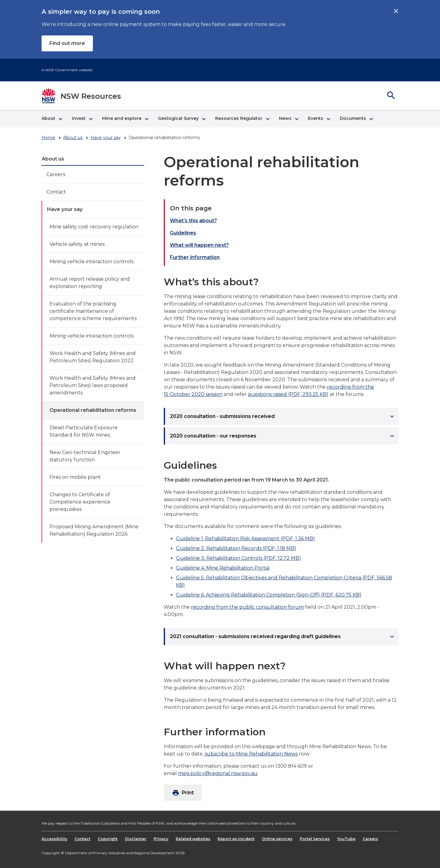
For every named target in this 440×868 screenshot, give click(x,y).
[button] (52, 119)
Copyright (108, 839)
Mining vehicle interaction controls (92, 262)
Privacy (161, 839)
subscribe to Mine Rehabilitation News (251, 754)
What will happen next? (199, 245)
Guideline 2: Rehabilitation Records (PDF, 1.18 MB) (236, 548)
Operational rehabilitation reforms (93, 410)
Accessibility (54, 839)
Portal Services (315, 839)
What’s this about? (193, 221)
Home (48, 138)
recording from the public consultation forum (247, 607)
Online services (277, 839)
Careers (56, 174)
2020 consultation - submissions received (283, 416)
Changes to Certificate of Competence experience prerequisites (80, 502)
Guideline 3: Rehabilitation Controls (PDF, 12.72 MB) (238, 558)
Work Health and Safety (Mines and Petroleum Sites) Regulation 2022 (93, 357)
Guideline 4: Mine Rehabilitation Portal (223, 568)
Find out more (67, 43)
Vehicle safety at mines (77, 244)
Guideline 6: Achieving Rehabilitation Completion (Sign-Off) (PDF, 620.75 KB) (269, 595)
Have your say (106, 138)
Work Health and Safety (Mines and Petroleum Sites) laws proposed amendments (93, 385)
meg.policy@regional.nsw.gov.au (218, 773)
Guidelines (183, 233)
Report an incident (236, 839)
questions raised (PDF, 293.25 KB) (288, 394)
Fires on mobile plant (75, 477)
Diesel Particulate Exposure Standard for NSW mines (84, 431)
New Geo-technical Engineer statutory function (85, 456)
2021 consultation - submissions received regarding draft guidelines (283, 637)
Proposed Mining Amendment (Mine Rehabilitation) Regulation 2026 (94, 530)
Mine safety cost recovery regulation (94, 227)
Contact (56, 192)
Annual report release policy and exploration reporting (90, 283)
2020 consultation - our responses (283, 436)
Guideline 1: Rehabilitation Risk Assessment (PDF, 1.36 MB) (246, 539)
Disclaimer (136, 839)
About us (73, 138)
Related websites (193, 839)
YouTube (346, 839)
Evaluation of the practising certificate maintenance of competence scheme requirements (93, 311)
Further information (195, 257)
